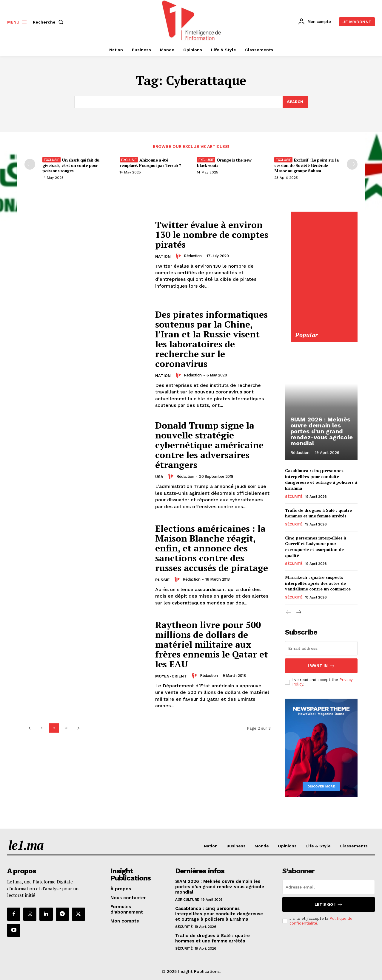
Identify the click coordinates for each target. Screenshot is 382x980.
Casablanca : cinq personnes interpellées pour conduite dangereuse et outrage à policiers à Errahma (321, 479)
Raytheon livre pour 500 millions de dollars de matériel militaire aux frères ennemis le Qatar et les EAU (212, 644)
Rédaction (193, 256)
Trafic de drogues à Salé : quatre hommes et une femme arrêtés (318, 513)
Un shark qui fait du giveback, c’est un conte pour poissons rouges (71, 165)
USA (159, 477)
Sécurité (294, 496)
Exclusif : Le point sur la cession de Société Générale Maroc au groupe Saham (306, 165)
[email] (321, 648)
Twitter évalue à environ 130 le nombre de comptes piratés (212, 235)
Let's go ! (329, 904)
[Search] (295, 102)
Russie (162, 580)
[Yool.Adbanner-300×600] (324, 328)
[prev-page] (30, 164)
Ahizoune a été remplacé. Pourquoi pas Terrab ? (150, 163)
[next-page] (78, 728)
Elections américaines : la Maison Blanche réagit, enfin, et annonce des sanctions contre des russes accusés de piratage (212, 548)
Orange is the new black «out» (224, 163)
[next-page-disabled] (352, 164)
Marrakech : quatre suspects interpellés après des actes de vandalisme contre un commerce (318, 583)
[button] (49, 22)
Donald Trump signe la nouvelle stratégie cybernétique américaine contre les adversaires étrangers (209, 445)
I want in (321, 666)
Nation (163, 256)
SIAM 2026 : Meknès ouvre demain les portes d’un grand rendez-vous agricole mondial (322, 431)
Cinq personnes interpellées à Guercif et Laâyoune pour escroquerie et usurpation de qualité (316, 547)
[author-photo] (179, 256)
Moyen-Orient (171, 676)
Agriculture (187, 900)
